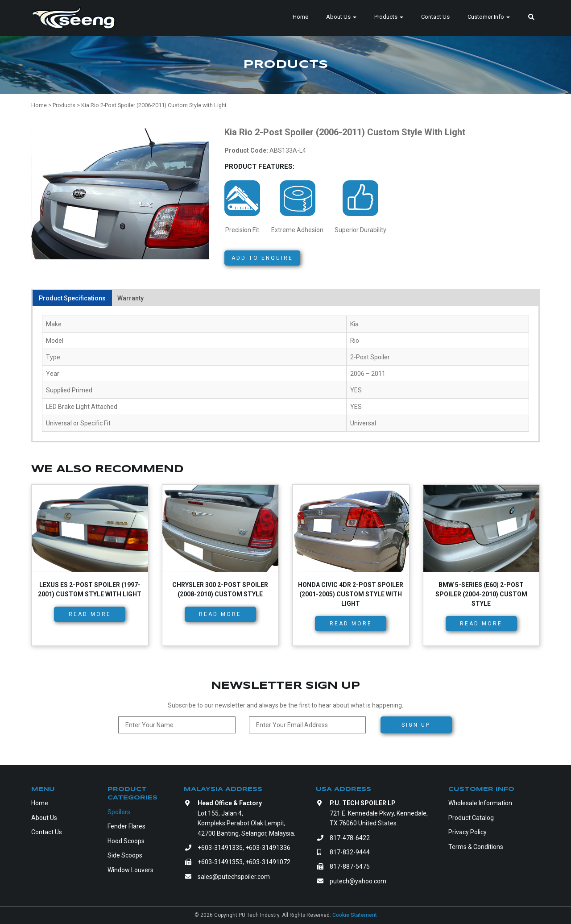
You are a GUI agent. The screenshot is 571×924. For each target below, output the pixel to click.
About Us (341, 17)
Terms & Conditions (476, 847)
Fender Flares (126, 826)
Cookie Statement (355, 915)
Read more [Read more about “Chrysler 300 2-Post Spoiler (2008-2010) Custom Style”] (220, 614)
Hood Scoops (126, 841)
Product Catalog (471, 818)
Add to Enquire (262, 258)
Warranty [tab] (130, 298)
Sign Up (416, 725)
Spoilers (119, 812)
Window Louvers (130, 870)
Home (300, 17)
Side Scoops (125, 855)
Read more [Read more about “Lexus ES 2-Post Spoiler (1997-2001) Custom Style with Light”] (90, 614)
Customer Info (489, 17)
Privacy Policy (468, 832)
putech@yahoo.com (358, 881)
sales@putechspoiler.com (234, 877)
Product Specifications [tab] (72, 298)
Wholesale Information (480, 803)
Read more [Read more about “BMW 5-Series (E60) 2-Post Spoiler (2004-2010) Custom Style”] (481, 624)
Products (389, 17)
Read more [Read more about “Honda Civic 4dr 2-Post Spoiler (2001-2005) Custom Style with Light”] (351, 624)
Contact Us (435, 17)
